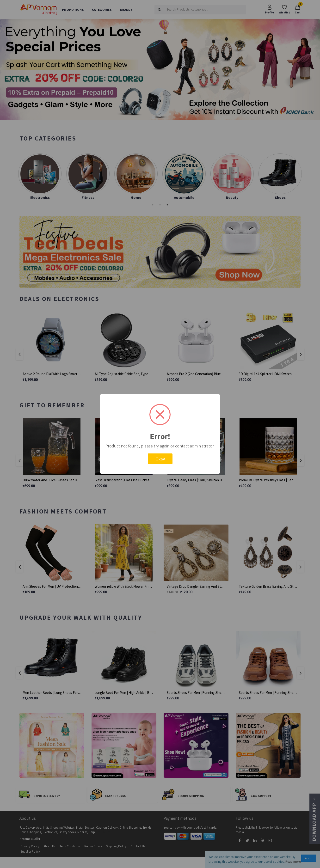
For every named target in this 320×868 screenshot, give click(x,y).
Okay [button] (160, 459)
